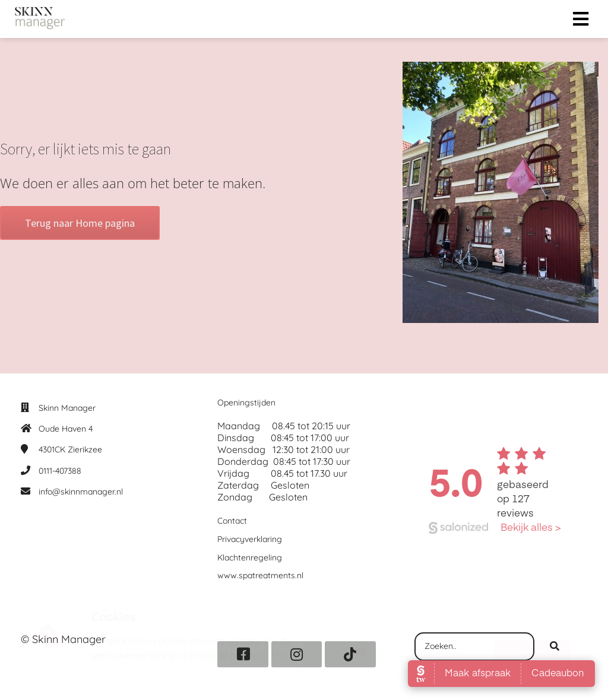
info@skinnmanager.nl (81, 492)
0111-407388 (60, 471)
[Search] (555, 647)
